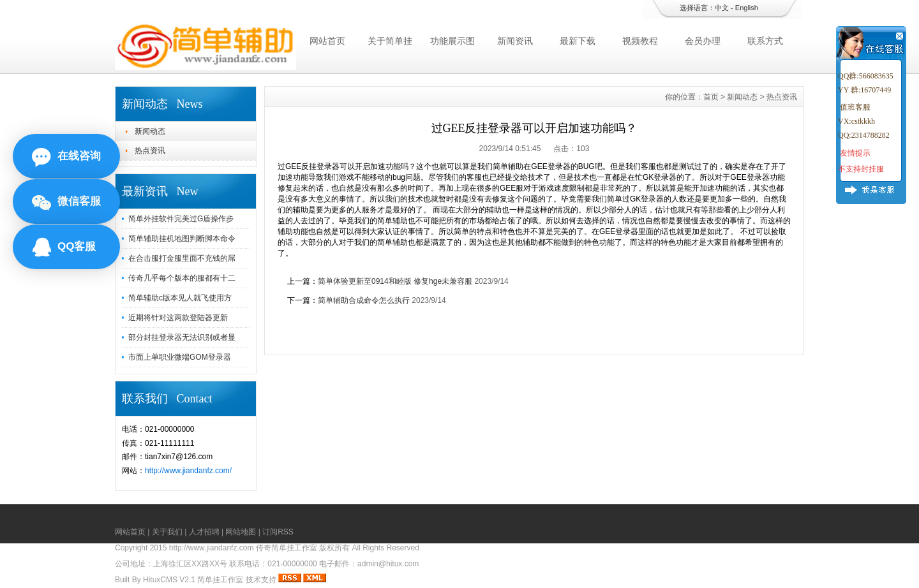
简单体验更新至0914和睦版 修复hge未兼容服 (395, 281)
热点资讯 (150, 151)
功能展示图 (452, 41)
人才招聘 (204, 532)
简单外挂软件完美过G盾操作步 (181, 219)
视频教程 (640, 41)
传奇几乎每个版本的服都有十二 (182, 278)
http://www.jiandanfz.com (212, 548)
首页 (711, 97)
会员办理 (703, 41)
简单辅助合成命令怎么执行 (364, 300)
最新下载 (578, 41)
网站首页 (327, 41)
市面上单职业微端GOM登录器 (180, 357)
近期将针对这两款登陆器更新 (178, 318)
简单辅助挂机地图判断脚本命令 (182, 239)
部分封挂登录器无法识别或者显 (182, 337)
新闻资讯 (515, 41)
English (747, 8)
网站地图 (241, 532)
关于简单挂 (390, 41)
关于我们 (167, 532)
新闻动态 (150, 131)
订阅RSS (278, 532)
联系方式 (765, 41)
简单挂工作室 (220, 580)
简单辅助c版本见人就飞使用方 (180, 298)
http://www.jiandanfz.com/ (188, 471)
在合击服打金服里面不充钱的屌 (182, 258)
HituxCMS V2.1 (169, 580)
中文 (722, 8)
